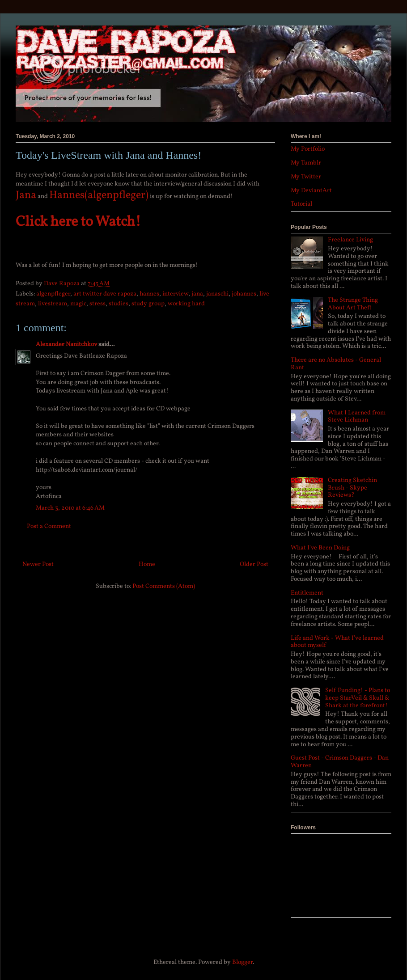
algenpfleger (53, 294)
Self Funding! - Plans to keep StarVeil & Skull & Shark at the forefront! (358, 698)
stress (98, 304)
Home (147, 564)
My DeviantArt (311, 191)
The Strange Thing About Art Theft (353, 304)
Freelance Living (350, 240)
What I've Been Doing (320, 548)
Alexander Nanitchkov (66, 344)
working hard (186, 304)
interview (175, 294)
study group (148, 304)
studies (119, 304)
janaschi (217, 294)
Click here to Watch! (78, 222)
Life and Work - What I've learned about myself (337, 642)
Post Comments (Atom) (164, 586)
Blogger (242, 962)
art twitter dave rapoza (105, 294)
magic (78, 304)
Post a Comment (49, 526)
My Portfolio (308, 149)
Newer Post (38, 564)
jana (197, 294)
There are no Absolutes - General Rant (336, 364)
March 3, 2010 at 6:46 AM (70, 508)
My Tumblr (306, 163)
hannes (149, 294)
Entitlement (307, 593)
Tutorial (301, 204)
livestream (53, 304)
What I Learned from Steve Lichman (357, 417)
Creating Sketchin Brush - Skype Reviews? (352, 488)
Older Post (254, 564)
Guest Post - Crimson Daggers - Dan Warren (340, 762)
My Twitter (306, 177)
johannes (244, 294)
